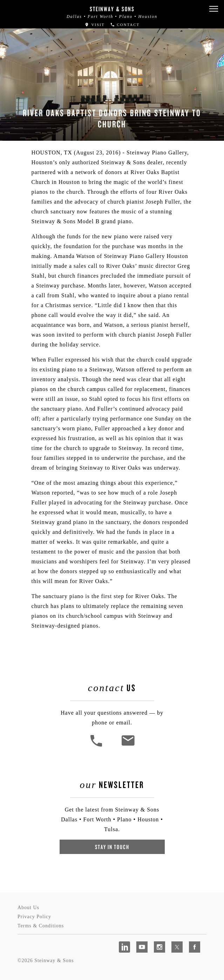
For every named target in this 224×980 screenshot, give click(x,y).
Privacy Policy (34, 917)
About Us (28, 908)
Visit (95, 25)
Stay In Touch (112, 847)
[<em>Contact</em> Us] (128, 746)
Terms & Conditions (41, 926)
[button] (213, 9)
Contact (125, 25)
